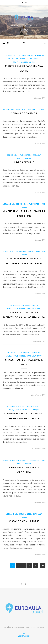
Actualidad (9, 55)
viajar (28, 158)
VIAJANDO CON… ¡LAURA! (24, 521)
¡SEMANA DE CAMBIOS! (24, 113)
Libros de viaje (24, 162)
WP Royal (41, 627)
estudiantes (23, 59)
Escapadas (21, 109)
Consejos (21, 55)
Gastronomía (28, 62)
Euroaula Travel (37, 109)
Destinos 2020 (15, 353)
